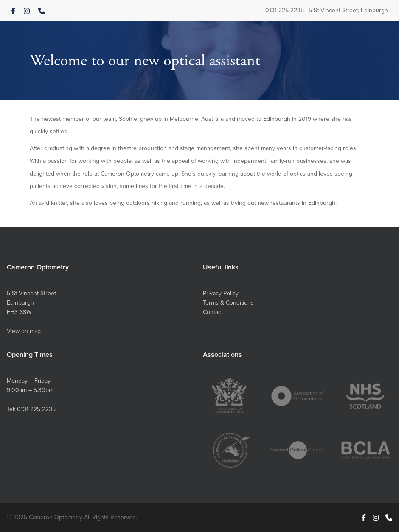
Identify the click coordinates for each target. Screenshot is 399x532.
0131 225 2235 (285, 10)
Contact (213, 312)
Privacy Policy (221, 293)
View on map (24, 331)
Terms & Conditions (228, 302)
